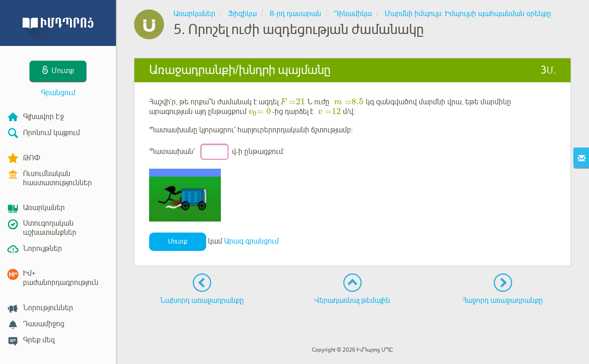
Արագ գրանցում (251, 241)
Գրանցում (58, 93)
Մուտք (178, 242)
